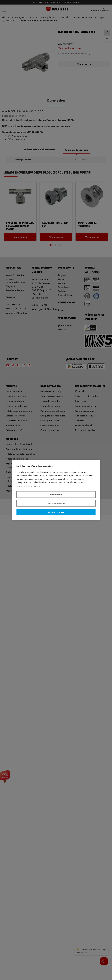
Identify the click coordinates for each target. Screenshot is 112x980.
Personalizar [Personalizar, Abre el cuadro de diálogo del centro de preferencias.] (56, 495)
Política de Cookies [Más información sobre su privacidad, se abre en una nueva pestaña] (32, 486)
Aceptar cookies (56, 512)
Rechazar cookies (56, 503)
